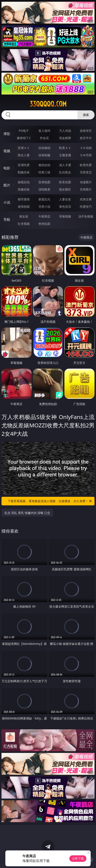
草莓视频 (65, 216)
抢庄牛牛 (86, 138)
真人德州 (44, 131)
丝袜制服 (44, 155)
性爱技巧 (86, 206)
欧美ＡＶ (65, 148)
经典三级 (44, 172)
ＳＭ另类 (86, 155)
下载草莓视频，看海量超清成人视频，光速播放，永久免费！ (50, 501)
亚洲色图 (44, 182)
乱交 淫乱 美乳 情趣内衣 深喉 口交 (27, 513)
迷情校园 (24, 206)
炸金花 (44, 138)
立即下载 (78, 858)
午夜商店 (44, 216)
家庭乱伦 (44, 199)
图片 (7, 185)
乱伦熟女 (65, 172)
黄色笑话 (65, 206)
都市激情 (24, 199)
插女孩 (24, 216)
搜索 (86, 115)
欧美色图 (65, 182)
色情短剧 (44, 224)
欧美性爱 (86, 165)
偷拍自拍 (44, 165)
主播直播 (65, 155)
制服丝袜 (24, 172)
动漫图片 (86, 182)
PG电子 (24, 131)
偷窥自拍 (24, 182)
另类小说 (44, 206)
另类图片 (86, 189)
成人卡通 (65, 165)
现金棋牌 (65, 138)
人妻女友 (65, 199)
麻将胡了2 (24, 138)
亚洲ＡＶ (24, 148)
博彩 (7, 134)
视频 (7, 151)
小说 (7, 202)
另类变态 (86, 172)
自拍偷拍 (44, 148)
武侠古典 (86, 199)
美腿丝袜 (24, 189)
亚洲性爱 (24, 165)
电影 (7, 168)
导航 (7, 219)
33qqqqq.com (48, 104)
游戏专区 (86, 131)
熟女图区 (65, 189)
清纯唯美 (44, 189)
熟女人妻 (24, 155)
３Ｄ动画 (86, 148)
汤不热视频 (86, 216)
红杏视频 (24, 224)
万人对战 (65, 131)
